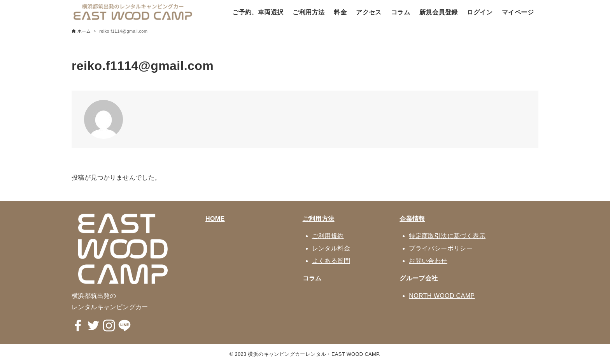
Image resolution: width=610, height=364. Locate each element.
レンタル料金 (331, 248)
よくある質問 (331, 261)
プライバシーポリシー (441, 248)
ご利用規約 (328, 236)
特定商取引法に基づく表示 (447, 236)
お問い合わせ (428, 261)
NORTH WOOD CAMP (442, 296)
